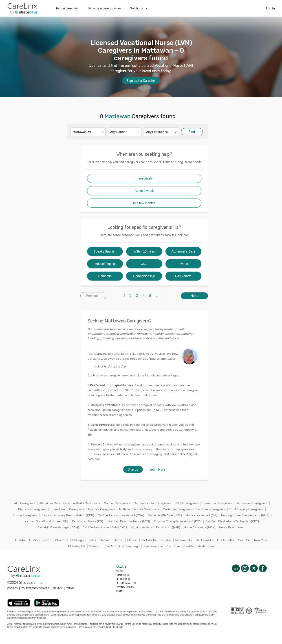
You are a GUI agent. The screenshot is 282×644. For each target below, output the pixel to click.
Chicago (78, 540)
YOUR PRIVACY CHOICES (35, 588)
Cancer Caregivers (117, 503)
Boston (46, 540)
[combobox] (73, 132)
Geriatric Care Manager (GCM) (58, 527)
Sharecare (123, 575)
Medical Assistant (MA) (202, 515)
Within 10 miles (144, 251)
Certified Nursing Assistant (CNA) (121, 515)
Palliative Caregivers (177, 509)
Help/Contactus (126, 583)
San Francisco (153, 546)
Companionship (144, 276)
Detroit (119, 540)
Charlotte (62, 540)
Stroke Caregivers (25, 515)
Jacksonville (205, 540)
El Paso (132, 540)
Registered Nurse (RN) (88, 521)
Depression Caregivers (252, 503)
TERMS (70, 588)
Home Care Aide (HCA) (200, 527)
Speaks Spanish (105, 251)
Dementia (105, 276)
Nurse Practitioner (232, 527)
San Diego (133, 546)
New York (261, 540)
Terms (120, 591)
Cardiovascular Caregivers (152, 503)
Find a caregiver (67, 8)
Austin (33, 540)
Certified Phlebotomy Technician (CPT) (232, 521)
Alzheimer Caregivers (54, 503)
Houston (166, 540)
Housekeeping (105, 264)
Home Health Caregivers (67, 509)
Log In (270, 8)
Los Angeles (226, 540)
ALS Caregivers (25, 503)
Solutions (139, 8)
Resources (123, 579)
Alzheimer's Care (183, 251)
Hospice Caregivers (102, 509)
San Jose (173, 546)
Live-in (183, 264)
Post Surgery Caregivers (247, 509)
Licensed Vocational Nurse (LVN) (46, 521)
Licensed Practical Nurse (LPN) (128, 521)
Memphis (244, 540)
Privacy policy (125, 587)
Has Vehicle (183, 276)
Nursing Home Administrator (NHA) (245, 515)
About (119, 571)
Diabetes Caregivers (32, 509)
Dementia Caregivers (217, 503)
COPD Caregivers (187, 503)
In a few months (144, 203)
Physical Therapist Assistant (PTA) (178, 521)
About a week (144, 191)
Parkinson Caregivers (211, 509)
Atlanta (20, 540)
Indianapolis (184, 540)
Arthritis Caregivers (87, 503)
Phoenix (95, 546)
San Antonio (113, 546)
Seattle (189, 546)
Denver (105, 540)
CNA (144, 264)
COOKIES (13, 588)
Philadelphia (77, 546)
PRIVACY (58, 588)
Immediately (144, 178)
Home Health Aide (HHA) (165, 515)
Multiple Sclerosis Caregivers (139, 509)
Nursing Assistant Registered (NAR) (155, 527)
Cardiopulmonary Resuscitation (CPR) (68, 515)
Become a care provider (104, 8)
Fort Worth (149, 540)
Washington (206, 546)
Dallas (92, 540)
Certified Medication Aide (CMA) (105, 527)
